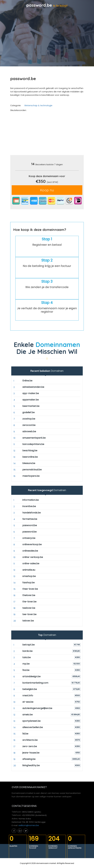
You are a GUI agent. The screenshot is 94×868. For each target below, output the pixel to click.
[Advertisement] (52, 135)
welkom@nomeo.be (29, 825)
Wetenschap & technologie (38, 105)
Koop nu (47, 190)
